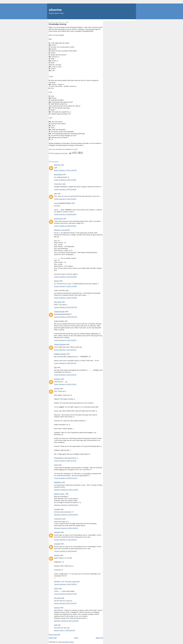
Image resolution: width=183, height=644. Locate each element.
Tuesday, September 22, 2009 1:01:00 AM (65, 180)
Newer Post (53, 638)
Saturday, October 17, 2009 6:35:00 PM (64, 630)
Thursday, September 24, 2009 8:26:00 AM (65, 540)
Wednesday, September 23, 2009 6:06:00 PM (66, 515)
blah (55, 367)
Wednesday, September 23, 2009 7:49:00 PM (66, 528)
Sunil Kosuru (58, 219)
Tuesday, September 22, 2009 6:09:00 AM (65, 214)
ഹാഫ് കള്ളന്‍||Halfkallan (63, 203)
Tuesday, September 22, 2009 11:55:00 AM (65, 298)
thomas (57, 281)
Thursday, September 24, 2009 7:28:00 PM (65, 584)
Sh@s (56, 588)
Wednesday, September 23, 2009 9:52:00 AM (66, 505)
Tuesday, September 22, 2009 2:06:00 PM (65, 363)
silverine (55, 10)
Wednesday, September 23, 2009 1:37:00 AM (66, 490)
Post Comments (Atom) (66, 642)
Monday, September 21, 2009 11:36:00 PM (65, 170)
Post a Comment (54, 635)
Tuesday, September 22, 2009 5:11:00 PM (65, 384)
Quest (56, 465)
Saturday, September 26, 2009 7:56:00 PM (65, 603)
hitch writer (58, 302)
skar (55, 194)
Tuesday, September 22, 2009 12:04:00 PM (65, 307)
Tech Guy (57, 165)
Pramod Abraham (60, 344)
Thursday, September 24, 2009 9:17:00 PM (65, 594)
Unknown (57, 379)
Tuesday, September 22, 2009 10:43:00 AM (65, 277)
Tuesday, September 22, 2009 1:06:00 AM (65, 189)
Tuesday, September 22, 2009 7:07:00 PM (65, 461)
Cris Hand (57, 598)
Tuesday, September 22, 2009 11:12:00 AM (65, 286)
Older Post (99, 638)
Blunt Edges (58, 174)
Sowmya (57, 608)
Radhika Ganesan (60, 354)
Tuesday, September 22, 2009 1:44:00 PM (65, 350)
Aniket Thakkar (59, 321)
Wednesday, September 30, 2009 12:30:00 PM (66, 621)
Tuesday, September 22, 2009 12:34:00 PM (65, 317)
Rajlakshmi (58, 482)
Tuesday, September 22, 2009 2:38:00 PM (65, 375)
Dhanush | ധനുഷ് (60, 230)
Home (76, 638)
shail (56, 625)
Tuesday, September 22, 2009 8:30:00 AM (65, 226)
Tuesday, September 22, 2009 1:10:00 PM (65, 340)
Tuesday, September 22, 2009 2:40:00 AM (65, 199)
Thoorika (57, 509)
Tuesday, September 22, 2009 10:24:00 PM (65, 478)
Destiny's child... (60, 494)
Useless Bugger (59, 312)
